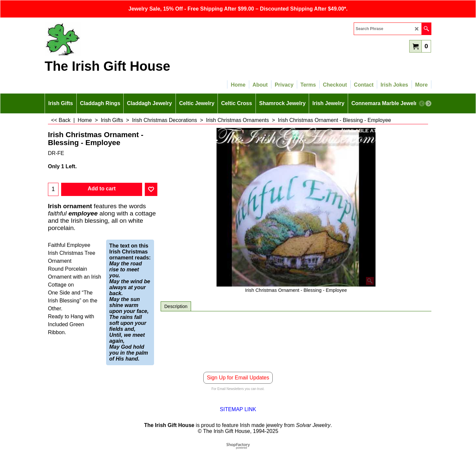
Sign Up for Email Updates (238, 378)
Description (176, 306)
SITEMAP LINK (238, 409)
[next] (428, 103)
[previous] (422, 103)
